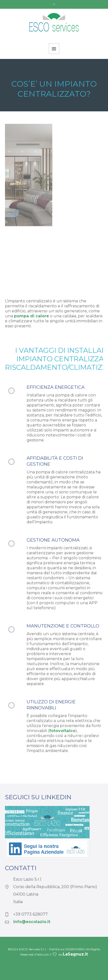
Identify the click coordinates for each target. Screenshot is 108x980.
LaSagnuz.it (75, 954)
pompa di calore (31, 316)
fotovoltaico (62, 731)
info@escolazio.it (32, 922)
